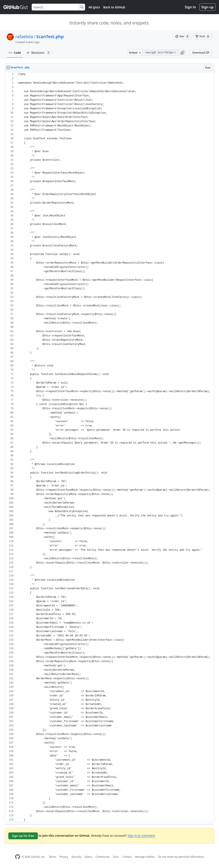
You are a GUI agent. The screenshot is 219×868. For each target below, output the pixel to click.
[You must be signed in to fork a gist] (203, 36)
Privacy (64, 857)
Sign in (190, 7)
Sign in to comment (141, 836)
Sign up (207, 7)
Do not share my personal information (181, 857)
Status (88, 857)
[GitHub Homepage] (18, 857)
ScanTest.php (50, 37)
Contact (127, 857)
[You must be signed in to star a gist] (182, 36)
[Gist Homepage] (16, 7)
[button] (182, 53)
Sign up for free (23, 836)
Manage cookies (145, 857)
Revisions (38, 53)
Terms (53, 857)
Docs (116, 857)
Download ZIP (201, 53)
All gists (94, 7)
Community (103, 857)
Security (76, 857)
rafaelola (24, 37)
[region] (109, 447)
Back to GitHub (114, 7)
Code (15, 53)
